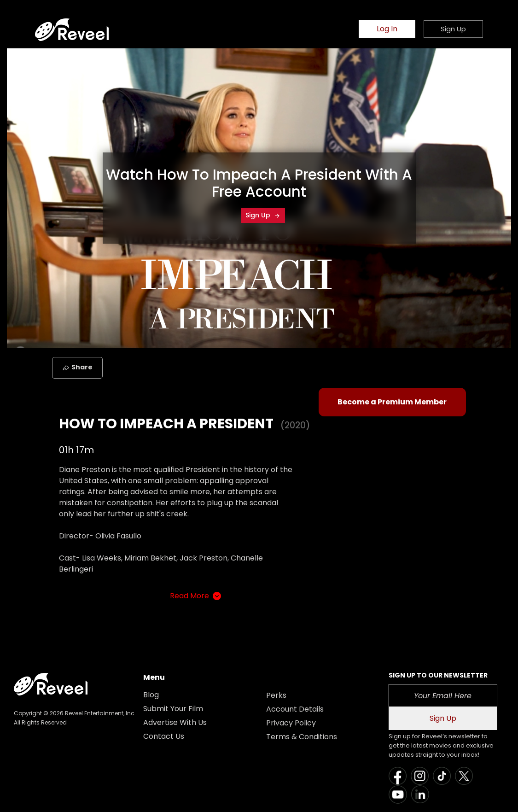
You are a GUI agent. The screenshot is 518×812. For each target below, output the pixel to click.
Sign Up (263, 215)
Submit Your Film (173, 709)
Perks (276, 695)
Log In (387, 29)
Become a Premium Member (392, 402)
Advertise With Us (175, 722)
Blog (151, 695)
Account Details (295, 709)
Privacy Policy (291, 723)
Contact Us (164, 736)
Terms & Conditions (302, 737)
